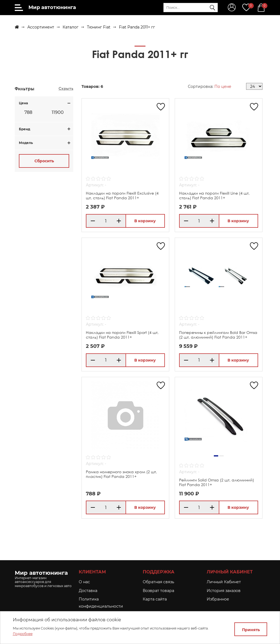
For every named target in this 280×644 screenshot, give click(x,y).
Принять (251, 630)
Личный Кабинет (224, 582)
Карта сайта (155, 599)
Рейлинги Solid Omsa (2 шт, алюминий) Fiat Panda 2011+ (217, 482)
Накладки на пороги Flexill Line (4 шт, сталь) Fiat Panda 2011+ (214, 195)
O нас (84, 582)
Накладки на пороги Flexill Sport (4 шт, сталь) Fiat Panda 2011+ (122, 335)
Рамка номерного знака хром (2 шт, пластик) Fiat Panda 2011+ (121, 474)
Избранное (218, 599)
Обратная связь (158, 582)
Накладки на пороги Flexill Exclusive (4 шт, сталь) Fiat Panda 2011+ (122, 195)
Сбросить (44, 161)
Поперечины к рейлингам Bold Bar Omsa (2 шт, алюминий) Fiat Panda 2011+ (218, 335)
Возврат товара (158, 591)
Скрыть (66, 88)
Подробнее (23, 634)
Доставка (88, 591)
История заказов (224, 591)
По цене (223, 86)
